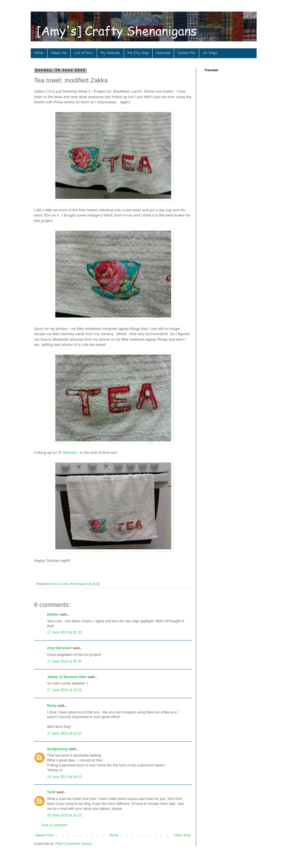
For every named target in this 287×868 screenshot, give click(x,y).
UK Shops (210, 53)
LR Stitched (67, 453)
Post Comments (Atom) (73, 844)
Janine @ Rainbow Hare (67, 677)
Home (39, 53)
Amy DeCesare (60, 648)
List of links (84, 53)
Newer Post (45, 835)
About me (59, 53)
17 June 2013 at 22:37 (64, 733)
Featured (163, 53)
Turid (51, 792)
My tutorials (110, 53)
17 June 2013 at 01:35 (64, 632)
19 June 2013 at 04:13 (64, 777)
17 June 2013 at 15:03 (64, 690)
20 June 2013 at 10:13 (64, 815)
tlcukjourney (57, 749)
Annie (128, 215)
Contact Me (186, 53)
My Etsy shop (138, 53)
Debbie (53, 614)
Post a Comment (54, 825)
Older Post (183, 835)
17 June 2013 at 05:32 (64, 661)
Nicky (52, 706)
